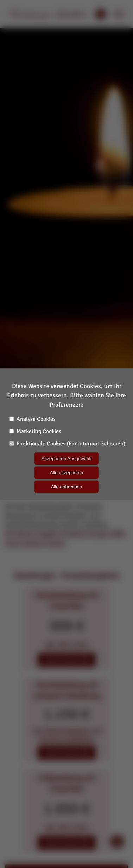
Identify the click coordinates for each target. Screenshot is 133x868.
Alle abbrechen (67, 487)
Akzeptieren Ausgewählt (66, 459)
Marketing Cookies (35, 431)
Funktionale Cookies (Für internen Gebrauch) (67, 444)
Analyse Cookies (32, 419)
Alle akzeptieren (67, 473)
